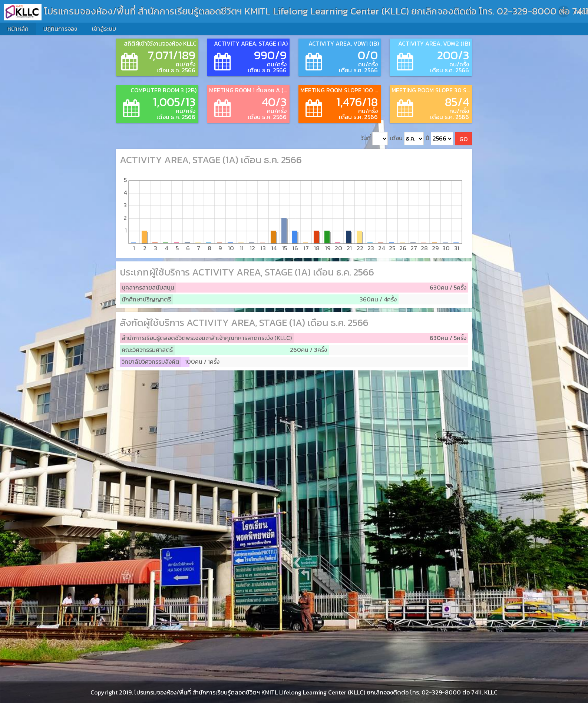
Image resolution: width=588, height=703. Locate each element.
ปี (439, 139)
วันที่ (374, 139)
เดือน (407, 139)
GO (463, 139)
